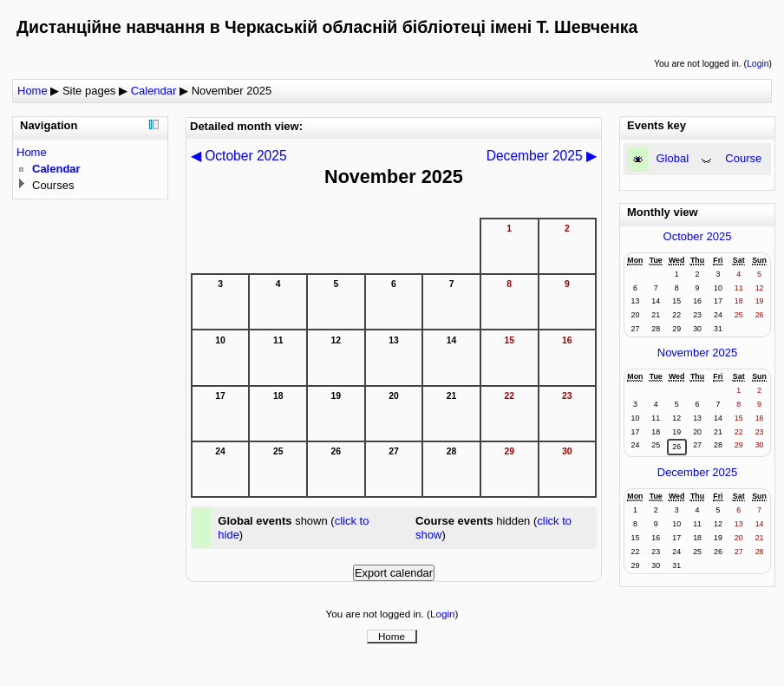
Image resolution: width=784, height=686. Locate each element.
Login (758, 64)
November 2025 (232, 91)
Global (673, 158)
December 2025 (698, 472)
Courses (53, 185)
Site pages (89, 91)
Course (743, 158)
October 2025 (698, 236)
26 (676, 447)
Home (33, 91)
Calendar (154, 91)
